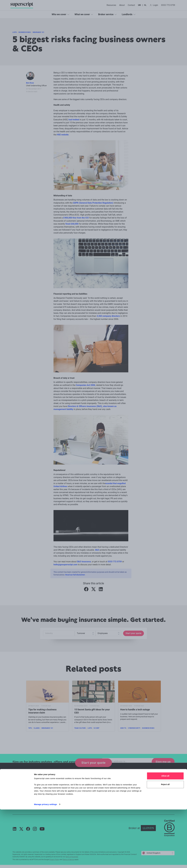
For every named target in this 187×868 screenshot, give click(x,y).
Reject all (165, 843)
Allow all (165, 834)
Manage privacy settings (46, 863)
